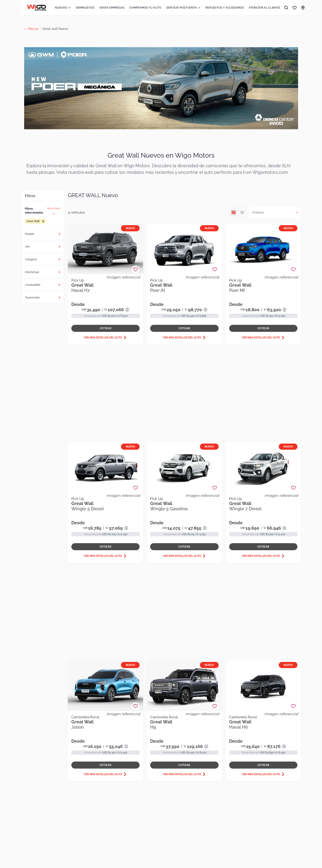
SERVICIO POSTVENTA (183, 8)
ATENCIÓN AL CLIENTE (264, 8)
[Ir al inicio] (37, 8)
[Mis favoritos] (295, 8)
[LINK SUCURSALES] (303, 8)
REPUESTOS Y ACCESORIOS (225, 8)
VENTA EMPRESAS (112, 8)
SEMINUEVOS (85, 8)
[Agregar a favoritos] (136, 269)
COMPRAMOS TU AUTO (145, 8)
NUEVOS (63, 8)
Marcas (33, 29)
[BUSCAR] (286, 8)
